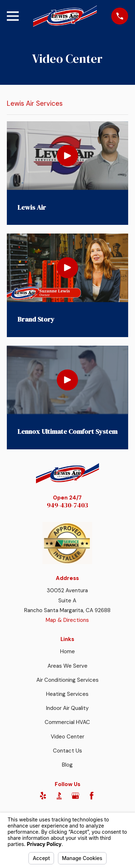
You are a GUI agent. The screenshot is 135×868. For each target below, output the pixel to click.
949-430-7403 (67, 505)
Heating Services (67, 694)
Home (67, 651)
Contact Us (67, 751)
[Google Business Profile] (75, 796)
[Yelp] (43, 796)
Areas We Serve (67, 666)
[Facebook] (92, 796)
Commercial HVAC (67, 722)
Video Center (67, 737)
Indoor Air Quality (67, 708)
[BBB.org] (59, 796)
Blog (67, 765)
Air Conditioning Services (67, 680)
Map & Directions (67, 620)
